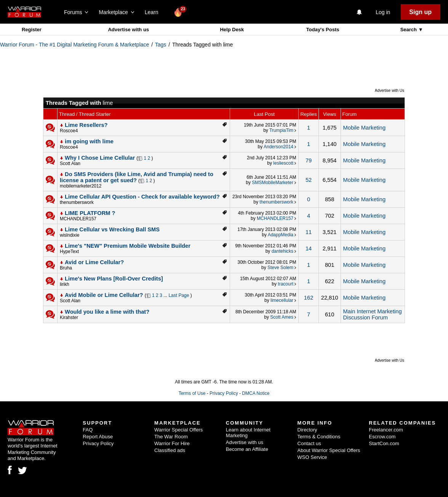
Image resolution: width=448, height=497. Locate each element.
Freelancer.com (386, 430)
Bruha (66, 268)
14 (309, 248)
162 (309, 298)
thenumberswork (77, 202)
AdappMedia (281, 235)
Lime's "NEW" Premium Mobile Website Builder (128, 246)
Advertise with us (128, 30)
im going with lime (89, 141)
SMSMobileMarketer (273, 183)
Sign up (420, 12)
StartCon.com (384, 443)
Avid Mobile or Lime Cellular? (104, 295)
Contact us (309, 443)
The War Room (171, 437)
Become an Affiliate (247, 449)
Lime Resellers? (86, 125)
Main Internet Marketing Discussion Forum (373, 314)
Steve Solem (280, 268)
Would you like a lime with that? (107, 312)
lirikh (65, 284)
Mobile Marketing (365, 128)
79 (309, 160)
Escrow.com (382, 437)
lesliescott (283, 163)
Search (409, 30)
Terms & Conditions (319, 437)
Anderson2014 (278, 147)
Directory (307, 430)
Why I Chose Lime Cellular (100, 158)
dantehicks (282, 251)
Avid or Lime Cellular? (94, 262)
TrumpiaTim (281, 130)
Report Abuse (98, 437)
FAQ (88, 430)
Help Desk (232, 30)
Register (32, 30)
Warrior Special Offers (178, 430)
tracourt (286, 284)
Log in (383, 12)
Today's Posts (323, 30)
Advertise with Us (390, 91)
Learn (154, 12)
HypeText (69, 252)
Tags (161, 45)
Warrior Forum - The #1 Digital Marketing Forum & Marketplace (74, 45)
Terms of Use (192, 393)
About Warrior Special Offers (329, 450)
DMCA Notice (256, 393)
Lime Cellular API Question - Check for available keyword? (142, 197)
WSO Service (312, 457)
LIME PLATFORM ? (90, 213)
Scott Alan (70, 164)
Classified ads (170, 450)
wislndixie (70, 235)
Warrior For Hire (172, 443)
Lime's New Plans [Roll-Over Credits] (114, 279)
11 (309, 232)
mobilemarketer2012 (81, 186)
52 (309, 180)
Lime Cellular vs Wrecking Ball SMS (112, 229)
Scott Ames (282, 317)
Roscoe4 (69, 131)
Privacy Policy (224, 393)
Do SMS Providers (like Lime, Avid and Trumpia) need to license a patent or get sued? (137, 177)
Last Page (179, 295)
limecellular (282, 300)
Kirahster (69, 317)
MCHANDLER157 (78, 219)
